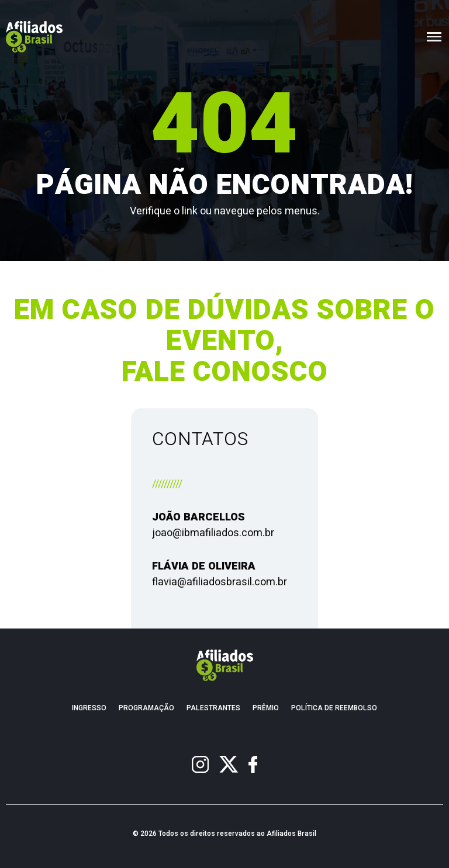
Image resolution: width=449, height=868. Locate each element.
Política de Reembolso (334, 708)
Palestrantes (213, 708)
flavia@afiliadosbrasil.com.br (220, 582)
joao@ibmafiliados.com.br (213, 533)
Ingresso (89, 708)
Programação (146, 708)
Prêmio (266, 708)
